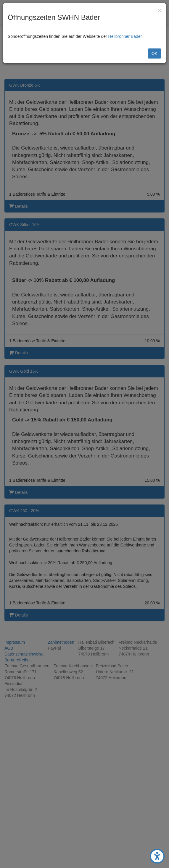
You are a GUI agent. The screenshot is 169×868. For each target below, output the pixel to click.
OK (154, 53)
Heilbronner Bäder (125, 36)
